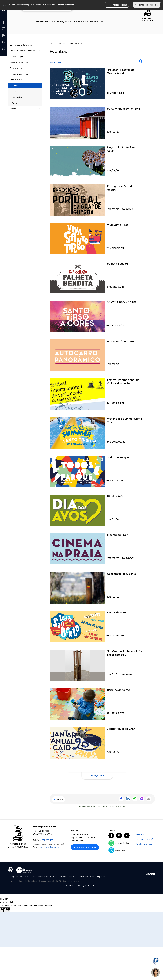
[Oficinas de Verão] (97, 704)
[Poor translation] (7, 910)
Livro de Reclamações (24, 870)
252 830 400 (47, 840)
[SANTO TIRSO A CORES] (97, 317)
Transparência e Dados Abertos (52, 881)
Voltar (60, 799)
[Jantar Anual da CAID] (97, 743)
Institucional (43, 22)
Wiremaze (151, 874)
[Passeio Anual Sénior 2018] (97, 123)
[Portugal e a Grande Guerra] (97, 200)
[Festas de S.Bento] (97, 627)
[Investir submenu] (102, 22)
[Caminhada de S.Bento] (97, 588)
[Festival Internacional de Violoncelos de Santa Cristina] (97, 394)
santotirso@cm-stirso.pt (51, 847)
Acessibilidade (11, 869)
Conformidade (31, 881)
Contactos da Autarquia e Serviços (52, 877)
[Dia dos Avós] (97, 510)
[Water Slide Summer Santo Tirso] (97, 433)
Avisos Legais (73, 881)
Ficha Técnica (29, 877)
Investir (95, 22)
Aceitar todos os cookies (147, 5)
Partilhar (121, 799)
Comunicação (76, 44)
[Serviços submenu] (70, 22)
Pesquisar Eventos (57, 63)
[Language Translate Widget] (5, 14)
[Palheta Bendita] (97, 278)
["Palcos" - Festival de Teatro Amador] (97, 84)
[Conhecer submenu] (87, 22)
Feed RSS (72, 877)
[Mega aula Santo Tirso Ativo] (97, 162)
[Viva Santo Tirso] (97, 239)
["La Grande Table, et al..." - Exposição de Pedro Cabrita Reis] (97, 665)
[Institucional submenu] (54, 22)
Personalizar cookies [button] (117, 5)
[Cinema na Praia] (97, 549)
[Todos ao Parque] (97, 472)
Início (52, 44)
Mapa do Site (16, 877)
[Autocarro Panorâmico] (97, 355)
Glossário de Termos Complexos (91, 877)
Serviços (62, 22)
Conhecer (79, 22)
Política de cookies (66, 5)
